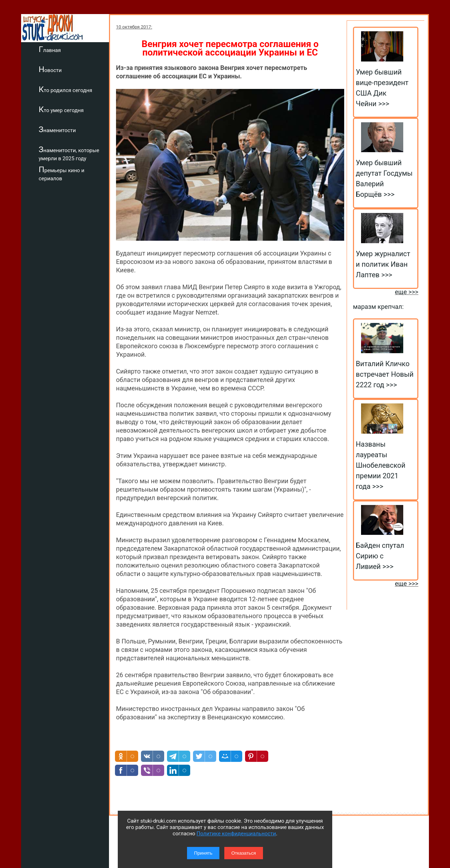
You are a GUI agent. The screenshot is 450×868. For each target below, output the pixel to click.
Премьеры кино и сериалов (62, 173)
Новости (50, 69)
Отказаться (244, 853)
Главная (50, 49)
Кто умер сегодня (61, 109)
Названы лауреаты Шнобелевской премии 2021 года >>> (381, 465)
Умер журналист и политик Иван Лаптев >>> (383, 264)
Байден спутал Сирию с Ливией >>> (380, 556)
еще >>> (407, 292)
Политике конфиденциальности (236, 834)
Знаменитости (57, 129)
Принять (203, 853)
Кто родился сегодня (65, 89)
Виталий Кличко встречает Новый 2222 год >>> (385, 374)
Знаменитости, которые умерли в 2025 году (69, 153)
